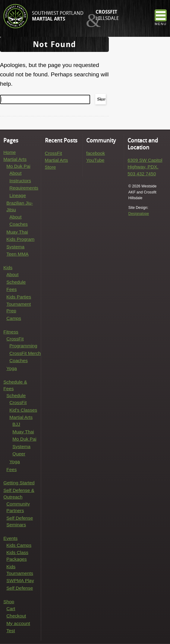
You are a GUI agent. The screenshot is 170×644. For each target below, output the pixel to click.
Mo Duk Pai (18, 166)
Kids (8, 268)
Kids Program (20, 239)
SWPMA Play (20, 580)
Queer (19, 454)
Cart (11, 609)
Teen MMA (17, 254)
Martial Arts (15, 159)
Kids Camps (19, 545)
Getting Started (19, 483)
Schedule (16, 282)
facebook (96, 153)
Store (50, 167)
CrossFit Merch (25, 353)
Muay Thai (17, 232)
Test (11, 631)
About (15, 173)
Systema (15, 247)
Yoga (11, 368)
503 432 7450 (142, 174)
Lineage (18, 195)
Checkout (16, 616)
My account (18, 623)
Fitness (11, 332)
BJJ (16, 424)
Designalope (139, 214)
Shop (9, 602)
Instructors (20, 181)
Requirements (24, 188)
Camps (14, 318)
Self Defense (20, 588)
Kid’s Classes (23, 410)
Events (10, 538)
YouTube (95, 160)
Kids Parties (19, 297)
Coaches (19, 224)
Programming (23, 346)
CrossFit (15, 339)
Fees (11, 289)
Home (9, 152)
